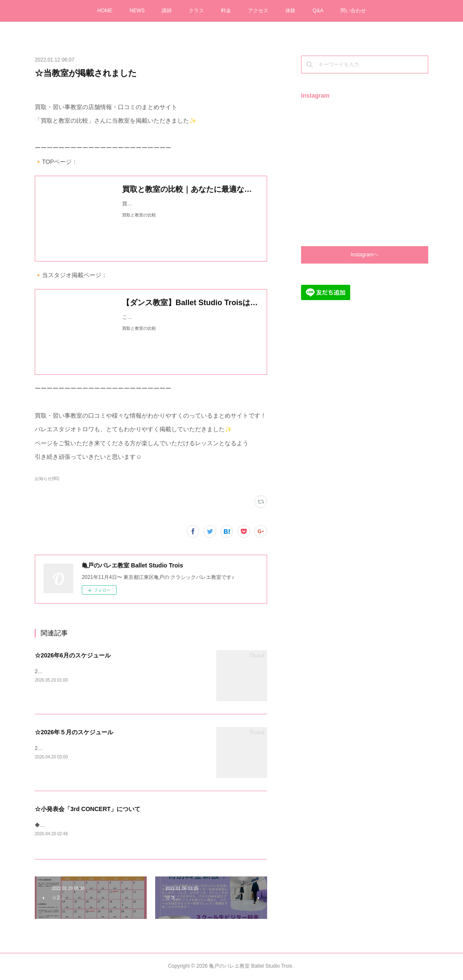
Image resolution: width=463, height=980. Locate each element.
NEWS (137, 11)
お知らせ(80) (47, 479)
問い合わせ (353, 11)
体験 (290, 11)
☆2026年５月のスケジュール (74, 732)
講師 (167, 11)
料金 (226, 11)
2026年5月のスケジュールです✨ (73, 748)
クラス (196, 11)
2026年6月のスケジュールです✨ (73, 671)
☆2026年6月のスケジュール (73, 655)
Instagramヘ (364, 255)
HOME (105, 11)
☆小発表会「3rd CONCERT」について (88, 809)
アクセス (258, 11)
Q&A (318, 11)
